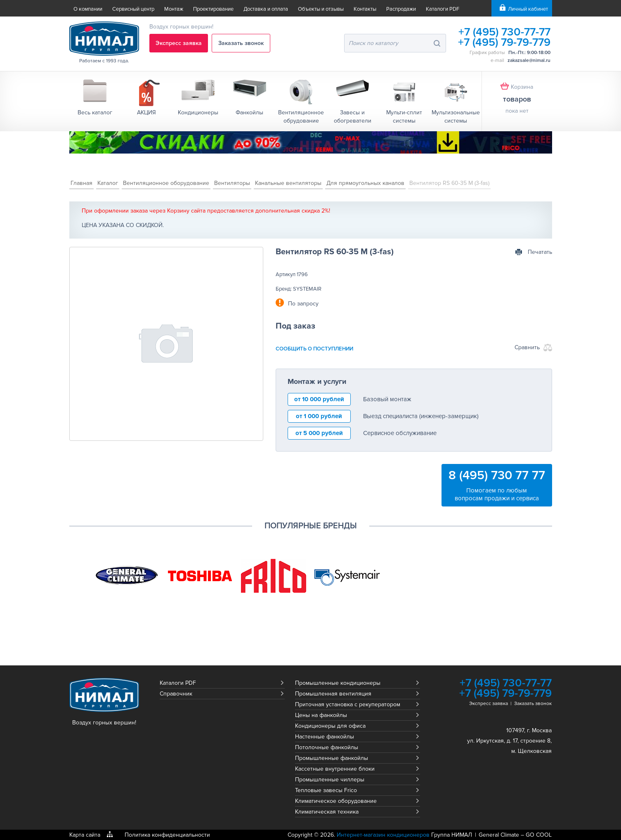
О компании (88, 9)
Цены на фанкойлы (321, 715)
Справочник (176, 694)
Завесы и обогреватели (353, 117)
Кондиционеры (198, 112)
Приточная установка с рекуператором (348, 704)
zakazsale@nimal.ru (529, 60)
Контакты (365, 9)
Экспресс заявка (179, 43)
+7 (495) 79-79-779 (504, 42)
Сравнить (527, 347)
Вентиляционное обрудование (301, 117)
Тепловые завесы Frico (326, 790)
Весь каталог (95, 112)
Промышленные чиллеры (330, 780)
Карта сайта (85, 835)
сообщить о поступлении (314, 349)
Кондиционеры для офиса (330, 726)
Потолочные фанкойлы (327, 747)
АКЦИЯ (146, 112)
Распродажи (401, 9)
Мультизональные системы (456, 117)
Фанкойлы (249, 112)
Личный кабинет (528, 9)
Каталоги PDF (443, 9)
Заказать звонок (241, 43)
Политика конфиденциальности (167, 835)
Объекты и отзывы (321, 9)
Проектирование (213, 9)
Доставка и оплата (266, 9)
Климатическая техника (327, 812)
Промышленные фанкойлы (332, 758)
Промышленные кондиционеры (338, 683)
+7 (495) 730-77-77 (504, 32)
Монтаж (174, 9)
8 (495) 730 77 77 (497, 475)
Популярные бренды (311, 526)
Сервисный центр (133, 9)
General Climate (499, 835)
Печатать (540, 252)
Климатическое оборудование (336, 801)
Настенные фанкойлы (325, 737)
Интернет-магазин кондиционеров (383, 835)
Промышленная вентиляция (333, 694)
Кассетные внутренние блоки (335, 769)
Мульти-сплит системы (404, 117)
